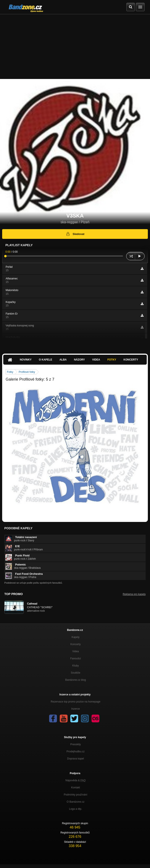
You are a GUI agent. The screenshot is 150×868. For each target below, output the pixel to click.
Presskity (76, 744)
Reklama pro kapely (134, 594)
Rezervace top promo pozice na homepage (75, 702)
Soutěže (76, 673)
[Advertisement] (75, 47)
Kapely (76, 637)
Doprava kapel (75, 759)
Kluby (76, 666)
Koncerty (131, 360)
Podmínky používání (76, 795)
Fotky (112, 360)
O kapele (46, 360)
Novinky (26, 360)
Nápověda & (75, 780)
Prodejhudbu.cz (75, 751)
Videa (96, 360)
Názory (79, 360)
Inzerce (75, 709)
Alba (63, 360)
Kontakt (76, 788)
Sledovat (75, 234)
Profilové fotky (27, 372)
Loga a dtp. (76, 809)
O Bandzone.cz (76, 802)
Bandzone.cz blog (75, 680)
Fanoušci (76, 658)
